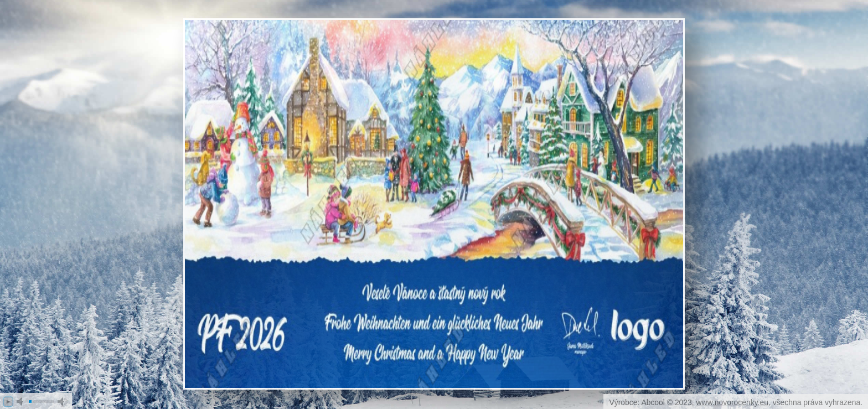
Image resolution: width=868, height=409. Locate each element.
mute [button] (22, 402)
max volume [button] (63, 402)
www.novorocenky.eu (732, 402)
